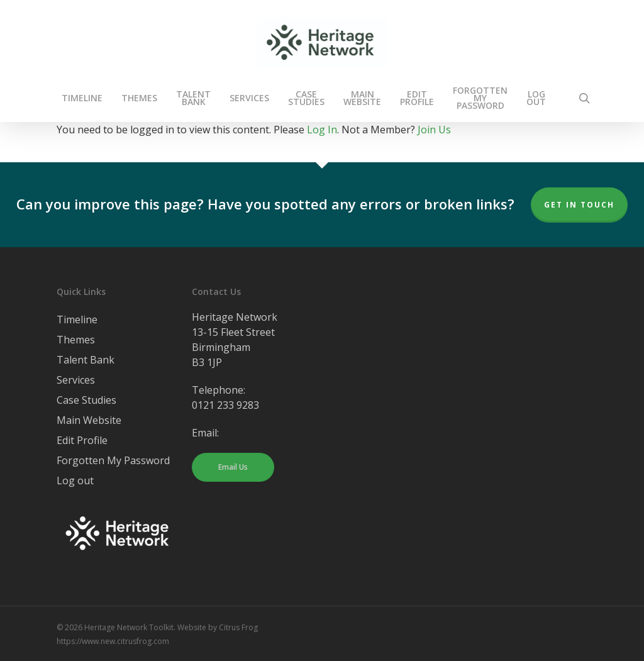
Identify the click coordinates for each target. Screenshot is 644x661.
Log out (75, 480)
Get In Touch (579, 205)
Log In (322, 130)
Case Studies (86, 400)
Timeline (77, 319)
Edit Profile (82, 440)
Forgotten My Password (113, 460)
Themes (76, 340)
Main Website (89, 420)
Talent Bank (86, 360)
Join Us (434, 130)
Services (76, 380)
